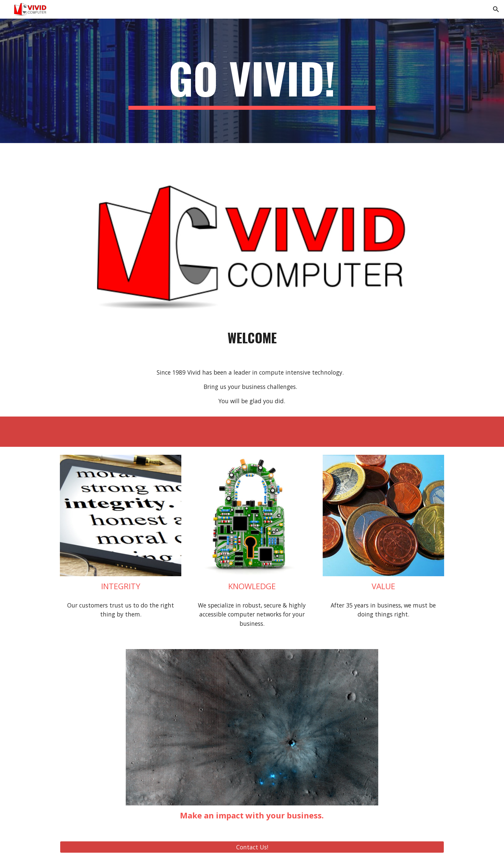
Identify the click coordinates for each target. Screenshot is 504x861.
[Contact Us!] (252, 847)
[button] (496, 9)
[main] (252, 81)
